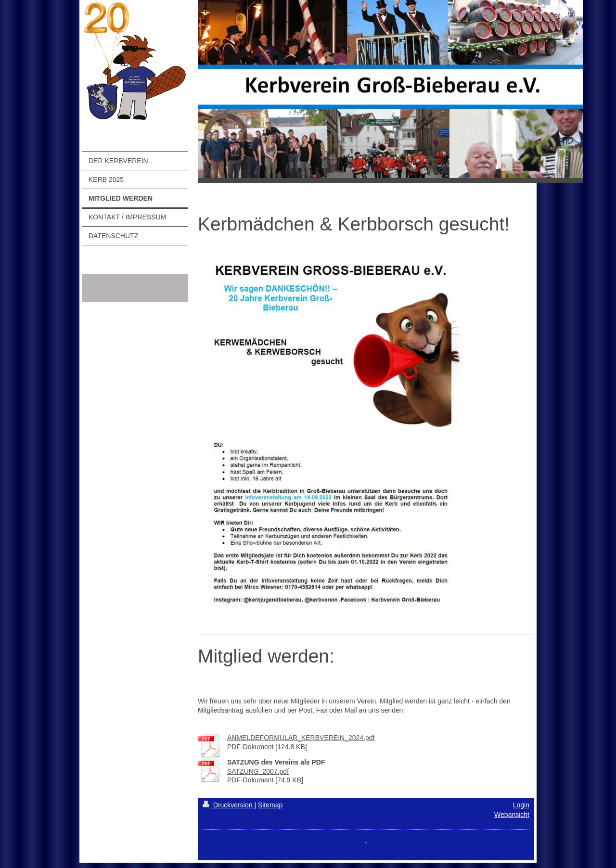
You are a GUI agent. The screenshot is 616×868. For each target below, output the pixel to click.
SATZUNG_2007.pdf (258, 771)
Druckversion (228, 805)
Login (521, 805)
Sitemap (270, 805)
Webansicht (512, 815)
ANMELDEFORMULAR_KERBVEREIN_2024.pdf (301, 738)
